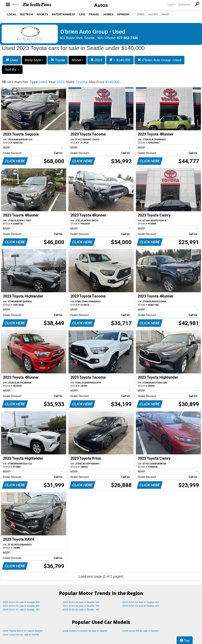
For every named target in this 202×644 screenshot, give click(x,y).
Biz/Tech (27, 14)
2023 (96, 60)
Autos (101, 5)
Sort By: (12, 70)
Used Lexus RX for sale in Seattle (140, 631)
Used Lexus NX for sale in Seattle (21, 635)
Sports (42, 14)
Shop (165, 14)
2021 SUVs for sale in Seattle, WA (81, 606)
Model (77, 60)
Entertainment (64, 14)
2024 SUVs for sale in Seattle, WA (81, 602)
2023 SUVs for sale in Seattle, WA (141, 602)
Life (82, 14)
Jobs (141, 14)
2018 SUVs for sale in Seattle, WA (81, 610)
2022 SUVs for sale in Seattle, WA (21, 606)
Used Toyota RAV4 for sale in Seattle (23, 631)
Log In (171, 4)
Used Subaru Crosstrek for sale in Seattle (85, 631)
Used (12, 60)
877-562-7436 (128, 38)
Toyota (58, 60)
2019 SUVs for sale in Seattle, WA (21, 610)
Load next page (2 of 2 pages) (101, 576)
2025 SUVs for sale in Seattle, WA (21, 602)
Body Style (34, 60)
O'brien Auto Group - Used (160, 60)
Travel (94, 14)
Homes (108, 14)
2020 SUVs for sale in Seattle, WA (141, 606)
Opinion (123, 14)
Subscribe (185, 4)
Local (12, 14)
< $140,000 (120, 60)
